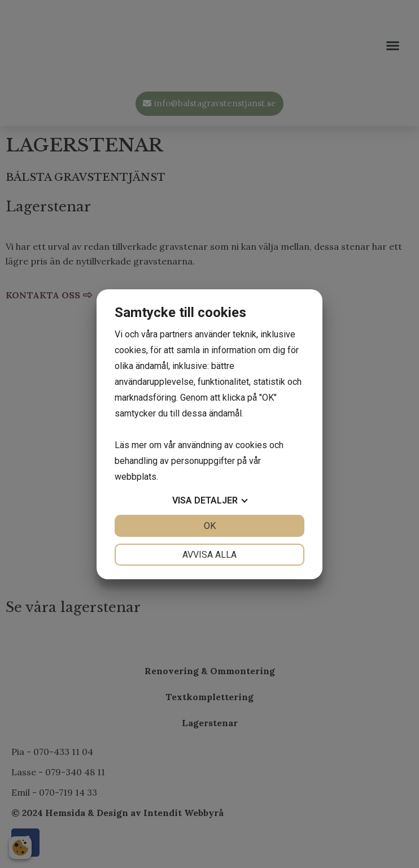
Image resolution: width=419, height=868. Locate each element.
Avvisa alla (209, 555)
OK (210, 526)
